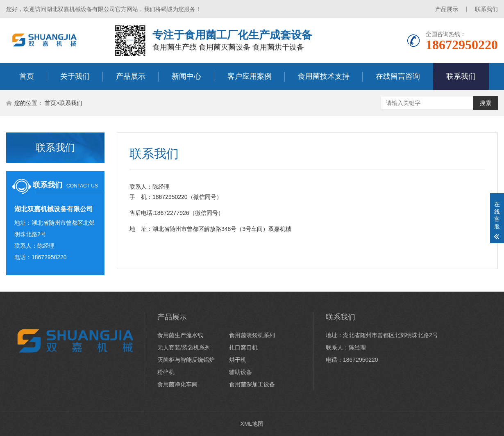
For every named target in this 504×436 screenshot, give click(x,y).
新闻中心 (186, 76)
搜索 (486, 103)
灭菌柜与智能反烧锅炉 (186, 360)
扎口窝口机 (243, 347)
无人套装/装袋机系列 (184, 347)
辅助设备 (241, 372)
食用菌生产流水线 (180, 335)
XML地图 (252, 424)
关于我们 (75, 76)
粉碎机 (166, 372)
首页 (27, 76)
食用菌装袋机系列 (252, 335)
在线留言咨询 (398, 76)
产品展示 (447, 9)
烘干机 (238, 360)
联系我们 (486, 9)
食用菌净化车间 (177, 384)
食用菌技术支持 (324, 76)
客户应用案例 (250, 76)
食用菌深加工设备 (252, 384)
